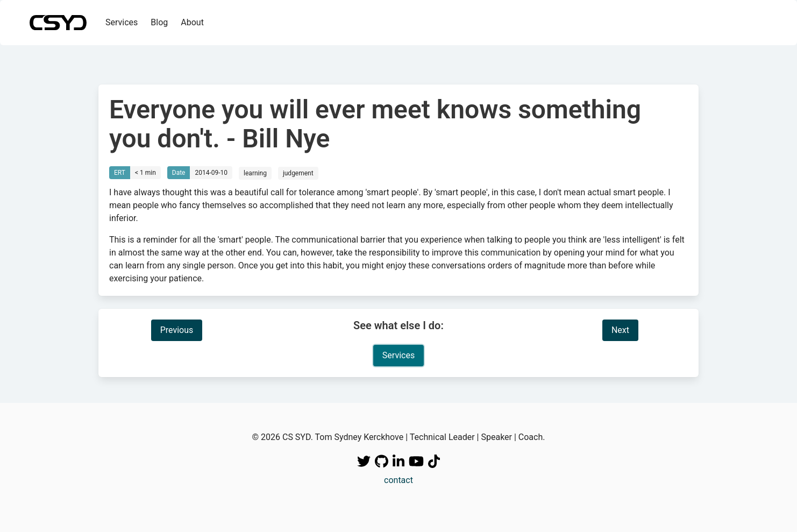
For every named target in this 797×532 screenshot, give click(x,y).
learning (255, 173)
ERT (120, 173)
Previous (177, 330)
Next (620, 330)
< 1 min (145, 173)
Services (122, 22)
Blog (159, 22)
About (192, 22)
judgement (298, 173)
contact (398, 480)
